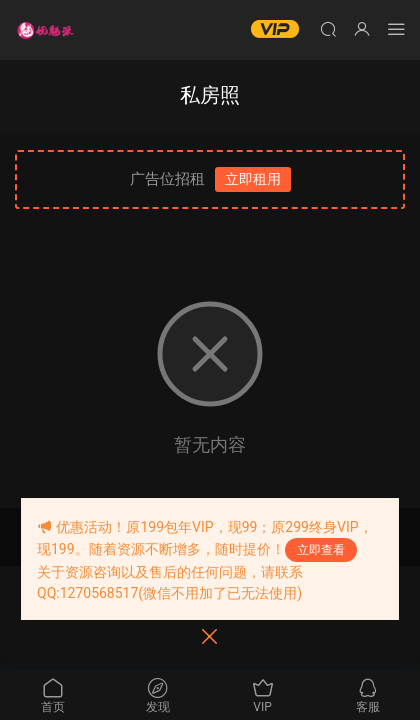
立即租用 (253, 179)
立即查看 (321, 550)
